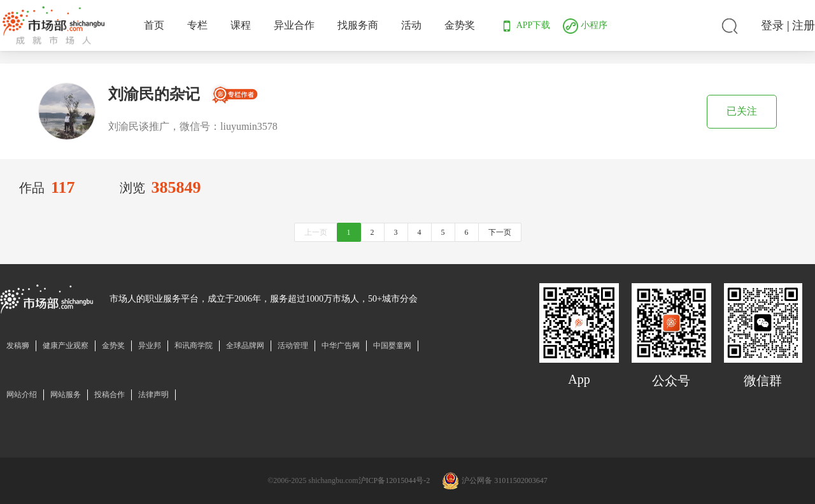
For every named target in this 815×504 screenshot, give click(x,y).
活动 (411, 25)
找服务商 (358, 25)
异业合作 (294, 25)
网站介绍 (22, 395)
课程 (241, 25)
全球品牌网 (245, 346)
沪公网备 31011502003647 (505, 480)
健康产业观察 (66, 346)
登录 (772, 25)
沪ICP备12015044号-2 (394, 480)
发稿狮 (18, 346)
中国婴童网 (392, 346)
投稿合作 (110, 395)
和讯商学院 (194, 346)
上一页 (316, 232)
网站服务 (66, 395)
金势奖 (460, 25)
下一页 (500, 232)
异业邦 (150, 346)
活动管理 (293, 346)
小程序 (585, 25)
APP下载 (525, 25)
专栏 (197, 25)
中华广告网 (341, 346)
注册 (804, 25)
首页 (154, 25)
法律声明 (153, 395)
